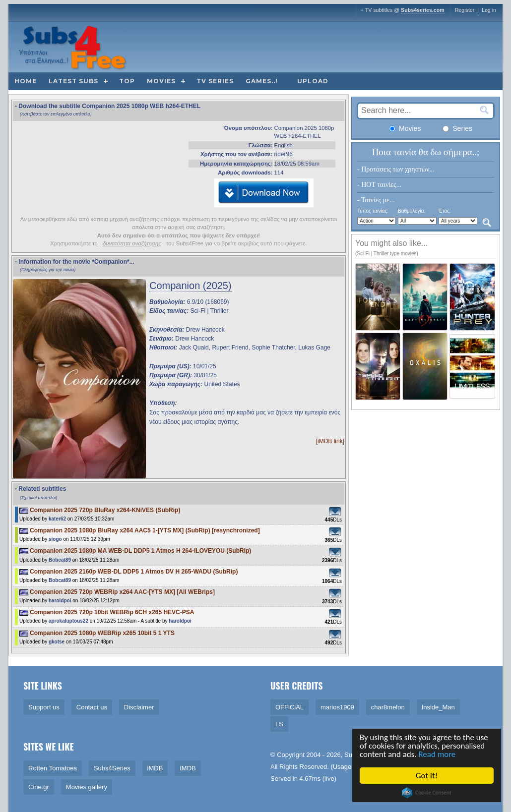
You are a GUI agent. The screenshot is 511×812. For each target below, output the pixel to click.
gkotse (57, 642)
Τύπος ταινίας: (373, 211)
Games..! (262, 81)
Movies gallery (87, 787)
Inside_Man (438, 707)
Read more (437, 755)
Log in (489, 10)
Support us (44, 707)
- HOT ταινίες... (379, 185)
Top (127, 81)
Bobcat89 (60, 560)
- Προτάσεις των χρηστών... (396, 169)
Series (457, 128)
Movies (161, 81)
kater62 (57, 519)
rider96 (284, 154)
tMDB (188, 768)
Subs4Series (112, 768)
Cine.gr (39, 787)
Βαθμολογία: (412, 211)
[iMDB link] (330, 441)
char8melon (388, 707)
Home (26, 81)
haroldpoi (60, 601)
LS (279, 724)
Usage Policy (352, 767)
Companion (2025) (191, 286)
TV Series (215, 81)
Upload (313, 81)
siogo (55, 539)
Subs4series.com (423, 10)
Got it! (427, 776)
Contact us (92, 707)
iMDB (155, 768)
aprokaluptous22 (68, 621)
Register (465, 10)
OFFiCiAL (289, 707)
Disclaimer (139, 707)
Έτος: (445, 211)
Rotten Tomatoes (53, 768)
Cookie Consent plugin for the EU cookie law (427, 793)
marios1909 (337, 707)
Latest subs (73, 81)
